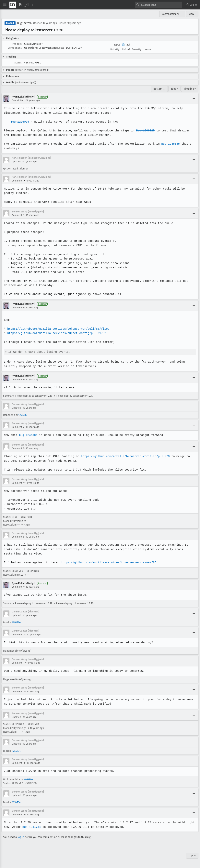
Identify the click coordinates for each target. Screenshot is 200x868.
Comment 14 (18, 814)
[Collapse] (194, 99)
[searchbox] (158, 5)
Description (18, 100)
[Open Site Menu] (5, 5)
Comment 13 (18, 763)
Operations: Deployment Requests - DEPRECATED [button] (53, 48)
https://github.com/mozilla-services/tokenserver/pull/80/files (58, 329)
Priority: (115, 49)
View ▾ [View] (192, 14)
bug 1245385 (28, 435)
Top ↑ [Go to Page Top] (192, 855)
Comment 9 (18, 587)
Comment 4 (18, 380)
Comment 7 (18, 483)
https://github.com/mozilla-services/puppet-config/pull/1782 (56, 333)
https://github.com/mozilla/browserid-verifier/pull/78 (124, 456)
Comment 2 (18, 215)
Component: (15, 48)
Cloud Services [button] (34, 44)
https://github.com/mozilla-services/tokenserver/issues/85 (107, 562)
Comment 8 (18, 537)
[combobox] (158, 5)
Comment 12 (18, 691)
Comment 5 (18, 427)
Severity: (137, 49)
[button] (191, 5)
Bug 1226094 (20, 122)
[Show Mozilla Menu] (13, 5)
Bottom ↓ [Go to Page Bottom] (159, 89)
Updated (16, 162)
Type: (117, 45)
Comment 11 (18, 663)
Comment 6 (18, 448)
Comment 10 (18, 634)
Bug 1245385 (168, 144)
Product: (17, 44)
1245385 (23, 415)
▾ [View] (182, 14)
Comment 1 (18, 181)
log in (21, 837)
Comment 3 (18, 307)
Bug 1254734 (31, 827)
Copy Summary (170, 14)
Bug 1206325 (143, 131)
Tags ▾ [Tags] (174, 89)
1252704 (16, 622)
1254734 (16, 751)
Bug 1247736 (24, 23)
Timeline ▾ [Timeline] (190, 89)
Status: (18, 63)
